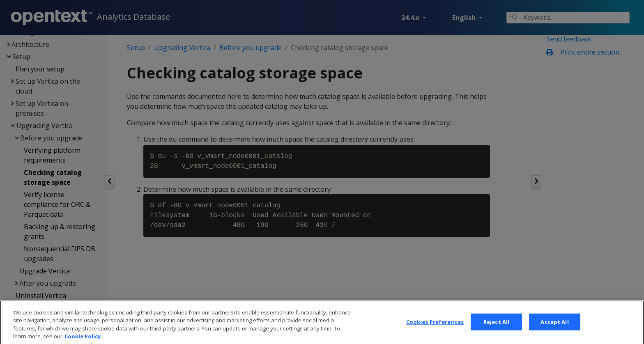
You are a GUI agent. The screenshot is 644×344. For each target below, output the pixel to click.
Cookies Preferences (435, 331)
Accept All (554, 331)
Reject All (496, 331)
